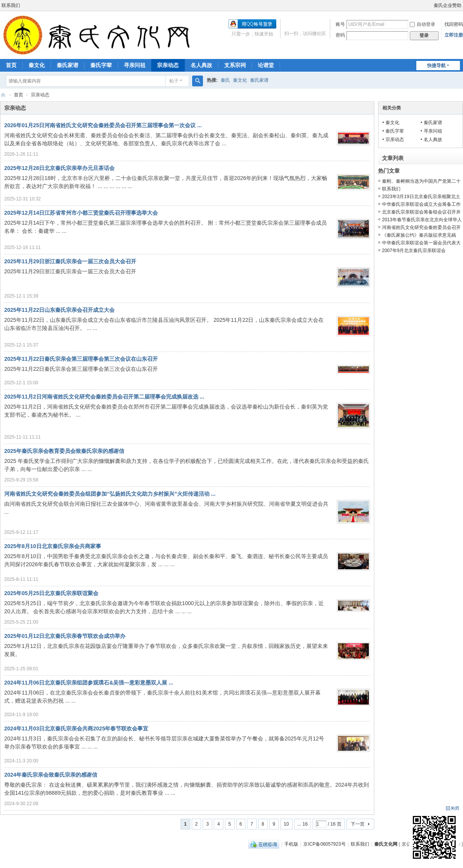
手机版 (291, 844)
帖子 (174, 81)
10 (286, 824)
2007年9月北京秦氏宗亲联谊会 (414, 251)
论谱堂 (266, 65)
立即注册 (454, 35)
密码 (340, 35)
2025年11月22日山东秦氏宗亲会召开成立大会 (59, 310)
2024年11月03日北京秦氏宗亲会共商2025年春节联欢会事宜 (76, 728)
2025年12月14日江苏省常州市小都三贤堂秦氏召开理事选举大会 (81, 213)
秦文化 (37, 65)
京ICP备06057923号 (324, 844)
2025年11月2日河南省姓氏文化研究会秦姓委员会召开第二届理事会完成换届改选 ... (104, 397)
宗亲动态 (168, 65)
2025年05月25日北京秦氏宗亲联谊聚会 (51, 593)
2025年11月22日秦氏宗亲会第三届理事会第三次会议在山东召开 (81, 359)
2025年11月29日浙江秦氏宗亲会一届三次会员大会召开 (70, 261)
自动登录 (422, 24)
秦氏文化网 (3, 95)
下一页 (358, 824)
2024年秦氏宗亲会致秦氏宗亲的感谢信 (51, 775)
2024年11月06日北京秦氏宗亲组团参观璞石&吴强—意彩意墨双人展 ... (89, 683)
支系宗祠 (235, 65)
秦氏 (225, 80)
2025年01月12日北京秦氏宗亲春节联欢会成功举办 (65, 636)
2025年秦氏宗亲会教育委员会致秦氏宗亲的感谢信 (64, 451)
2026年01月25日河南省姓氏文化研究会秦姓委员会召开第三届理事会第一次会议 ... (103, 125)
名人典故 (201, 65)
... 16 (303, 824)
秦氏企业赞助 (448, 5)
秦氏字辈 (101, 65)
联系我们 (11, 5)
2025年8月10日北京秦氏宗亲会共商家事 (53, 546)
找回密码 (454, 24)
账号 (340, 24)
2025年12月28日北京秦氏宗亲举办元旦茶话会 (59, 168)
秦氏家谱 (68, 65)
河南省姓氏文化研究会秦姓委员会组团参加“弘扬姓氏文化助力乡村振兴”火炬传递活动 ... (110, 494)
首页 (11, 65)
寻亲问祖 (135, 65)
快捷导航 (436, 66)
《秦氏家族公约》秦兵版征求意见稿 (419, 235)
